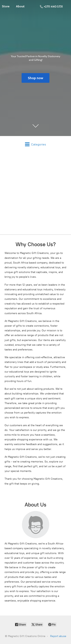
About (20, 6)
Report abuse (58, 636)
